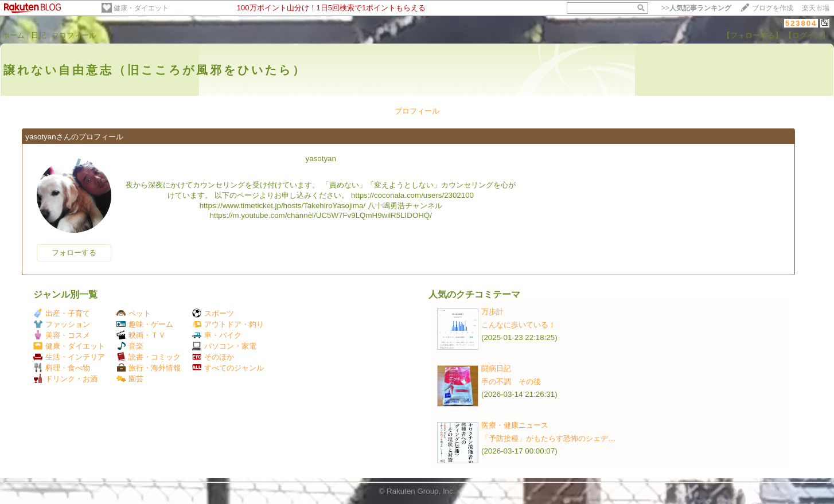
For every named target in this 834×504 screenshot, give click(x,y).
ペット (134, 313)
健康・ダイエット (141, 8)
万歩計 (492, 312)
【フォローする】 (753, 35)
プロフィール (74, 35)
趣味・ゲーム (145, 324)
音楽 (130, 346)
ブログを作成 (773, 8)
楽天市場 (816, 8)
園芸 (130, 379)
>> (696, 8)
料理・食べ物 (62, 368)
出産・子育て (62, 313)
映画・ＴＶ (141, 335)
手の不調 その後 (511, 382)
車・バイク (217, 335)
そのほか (213, 357)
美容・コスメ (62, 335)
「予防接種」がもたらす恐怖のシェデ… (548, 438)
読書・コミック (149, 357)
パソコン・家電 (224, 346)
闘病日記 (496, 368)
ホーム (13, 35)
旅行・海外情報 (149, 368)
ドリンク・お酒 (65, 379)
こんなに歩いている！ (519, 325)
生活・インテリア (69, 357)
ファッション (62, 324)
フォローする (74, 253)
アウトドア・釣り (228, 324)
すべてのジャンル (228, 368)
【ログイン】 (807, 35)
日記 (38, 35)
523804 (801, 23)
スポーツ (213, 313)
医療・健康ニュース (515, 425)
